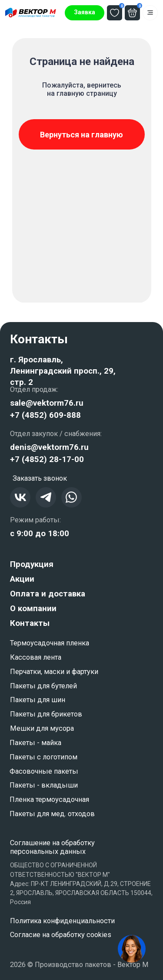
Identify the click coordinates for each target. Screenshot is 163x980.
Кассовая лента (36, 657)
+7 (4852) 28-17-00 (47, 459)
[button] (85, 13)
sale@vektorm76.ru (47, 403)
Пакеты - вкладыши (44, 785)
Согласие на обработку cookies (61, 935)
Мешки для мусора (42, 728)
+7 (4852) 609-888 (45, 415)
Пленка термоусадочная (49, 799)
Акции (22, 579)
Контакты (30, 623)
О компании (33, 609)
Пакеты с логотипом (43, 757)
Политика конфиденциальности (62, 921)
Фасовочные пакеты (44, 771)
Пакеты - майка (35, 743)
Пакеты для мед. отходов (52, 814)
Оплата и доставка (48, 594)
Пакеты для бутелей (43, 686)
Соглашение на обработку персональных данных (52, 847)
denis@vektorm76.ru (49, 447)
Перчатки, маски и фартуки (54, 672)
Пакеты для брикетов (46, 714)
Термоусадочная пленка (50, 643)
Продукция (32, 564)
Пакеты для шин (38, 700)
